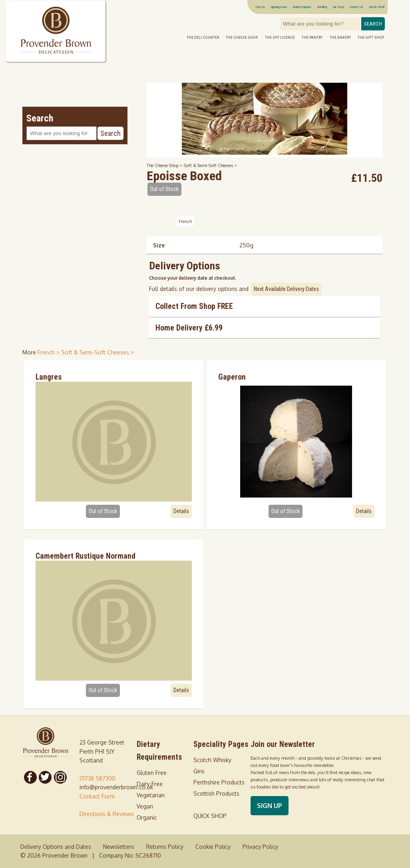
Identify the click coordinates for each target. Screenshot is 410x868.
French (185, 221)
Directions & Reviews (107, 814)
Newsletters (119, 847)
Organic (147, 817)
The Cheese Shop (242, 37)
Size (159, 245)
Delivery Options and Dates (56, 847)
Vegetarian (151, 795)
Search (373, 24)
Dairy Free (150, 784)
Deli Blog (322, 7)
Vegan (145, 806)
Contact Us (356, 7)
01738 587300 (98, 778)
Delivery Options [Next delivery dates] (302, 7)
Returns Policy (165, 847)
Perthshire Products (219, 782)
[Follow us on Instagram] (60, 777)
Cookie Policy (213, 847)
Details (181, 511)
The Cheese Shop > (165, 165)
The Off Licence (280, 37)
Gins (199, 771)
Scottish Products (216, 793)
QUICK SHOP (377, 7)
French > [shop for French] (49, 352)
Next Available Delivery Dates (286, 289)
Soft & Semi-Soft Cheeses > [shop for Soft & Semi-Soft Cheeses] (98, 352)
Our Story (338, 7)
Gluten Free (152, 773)
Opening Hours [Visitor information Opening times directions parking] (279, 7)
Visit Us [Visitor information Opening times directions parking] (260, 7)
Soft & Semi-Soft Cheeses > (210, 165)
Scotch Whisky (212, 760)
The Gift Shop (371, 37)
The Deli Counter (203, 37)
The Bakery (340, 37)
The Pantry (312, 37)
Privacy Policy (260, 847)
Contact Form (97, 796)
